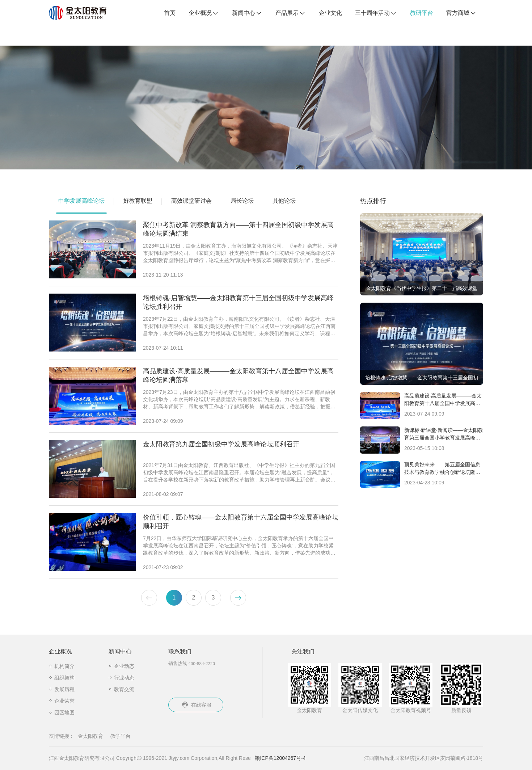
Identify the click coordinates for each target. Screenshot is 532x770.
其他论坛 (284, 201)
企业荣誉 (64, 701)
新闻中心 (247, 13)
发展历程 (64, 689)
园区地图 (64, 712)
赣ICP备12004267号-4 (280, 758)
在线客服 (196, 705)
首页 (170, 13)
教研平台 (422, 13)
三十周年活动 (376, 13)
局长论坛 (242, 201)
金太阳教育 (90, 736)
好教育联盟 (138, 201)
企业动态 (124, 666)
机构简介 (64, 666)
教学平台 (121, 736)
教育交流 (124, 689)
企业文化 (330, 13)
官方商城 (461, 13)
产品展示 (291, 13)
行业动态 (124, 678)
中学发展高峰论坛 (81, 201)
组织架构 (64, 678)
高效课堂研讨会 (191, 201)
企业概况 (204, 13)
